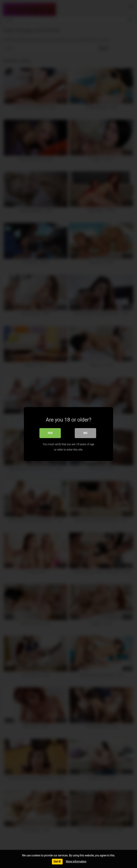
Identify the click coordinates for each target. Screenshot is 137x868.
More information (76, 861)
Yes (50, 433)
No (85, 433)
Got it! (57, 861)
